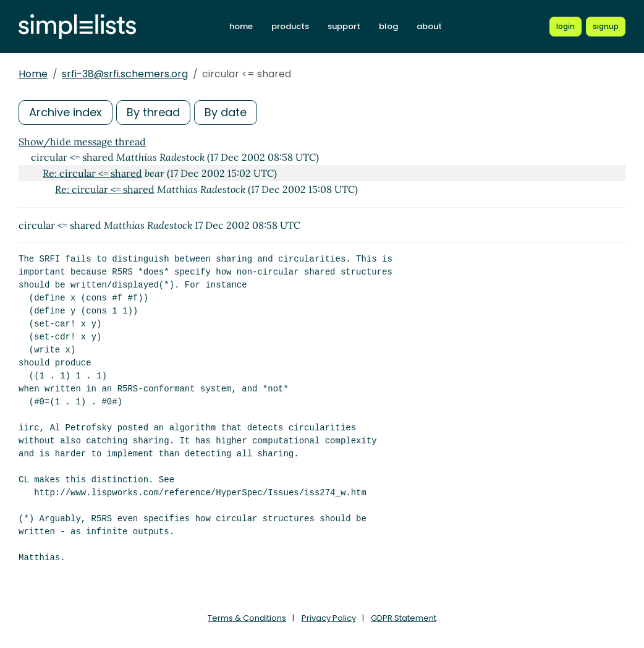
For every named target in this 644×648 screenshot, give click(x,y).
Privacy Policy (329, 618)
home (241, 26)
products (290, 26)
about (429, 26)
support (344, 26)
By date (226, 112)
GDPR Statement (404, 618)
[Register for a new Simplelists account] (606, 27)
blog (388, 26)
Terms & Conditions (247, 618)
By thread (153, 112)
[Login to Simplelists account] (566, 27)
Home (33, 74)
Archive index (66, 112)
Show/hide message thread (82, 142)
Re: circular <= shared (92, 173)
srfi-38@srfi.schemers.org (125, 74)
